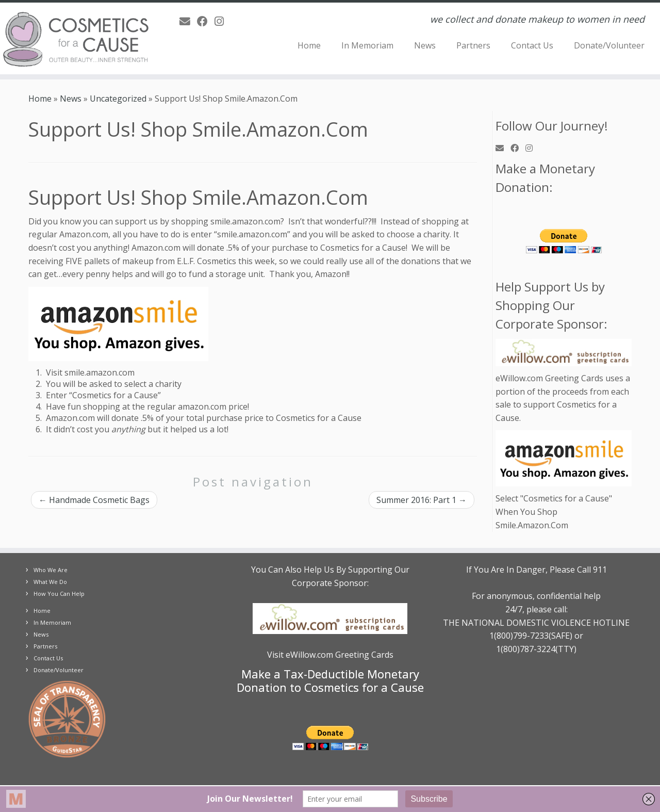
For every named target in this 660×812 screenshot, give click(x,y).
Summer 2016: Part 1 (422, 500)
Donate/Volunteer (609, 45)
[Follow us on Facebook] (206, 21)
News (425, 45)
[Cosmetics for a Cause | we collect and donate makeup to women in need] (76, 38)
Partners (473, 45)
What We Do (50, 582)
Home (309, 45)
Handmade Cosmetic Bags (94, 500)
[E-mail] (188, 21)
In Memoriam (367, 45)
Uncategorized (118, 99)
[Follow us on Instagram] (222, 21)
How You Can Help (59, 594)
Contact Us (532, 45)
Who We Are (51, 570)
